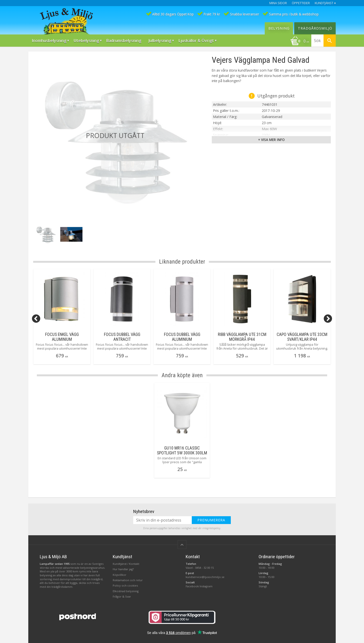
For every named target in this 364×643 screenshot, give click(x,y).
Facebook (192, 586)
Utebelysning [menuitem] (86, 41)
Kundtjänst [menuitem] (324, 3)
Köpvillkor (120, 575)
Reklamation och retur (128, 580)
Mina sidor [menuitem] (278, 3)
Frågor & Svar (122, 596)
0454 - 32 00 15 (204, 568)
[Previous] (36, 319)
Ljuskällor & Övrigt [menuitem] (196, 41)
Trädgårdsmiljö (315, 28)
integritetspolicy (211, 528)
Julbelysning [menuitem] (160, 41)
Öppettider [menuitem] (301, 3)
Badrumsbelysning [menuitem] (124, 41)
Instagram (206, 586)
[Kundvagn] (300, 42)
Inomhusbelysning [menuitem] (49, 41)
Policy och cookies (125, 585)
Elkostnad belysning (126, 591)
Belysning (279, 28)
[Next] (328, 319)
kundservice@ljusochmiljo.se (205, 577)
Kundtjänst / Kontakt (126, 564)
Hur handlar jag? (123, 569)
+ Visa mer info (271, 140)
